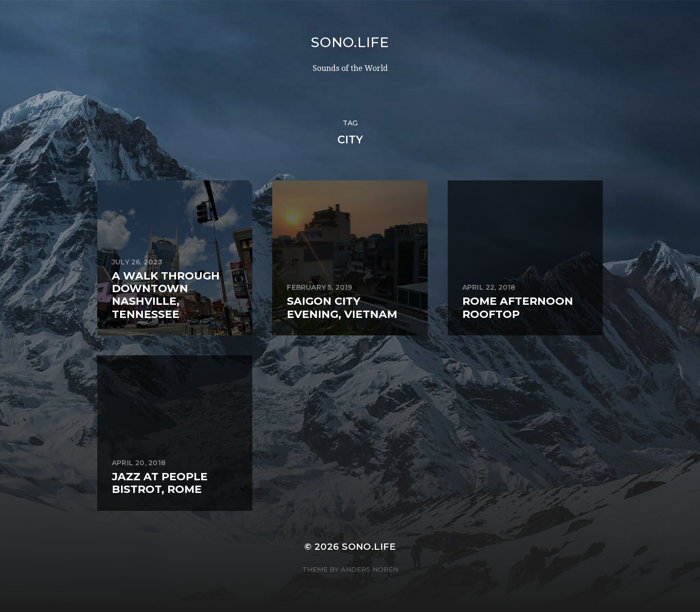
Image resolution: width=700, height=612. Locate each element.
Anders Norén (369, 569)
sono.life (350, 42)
